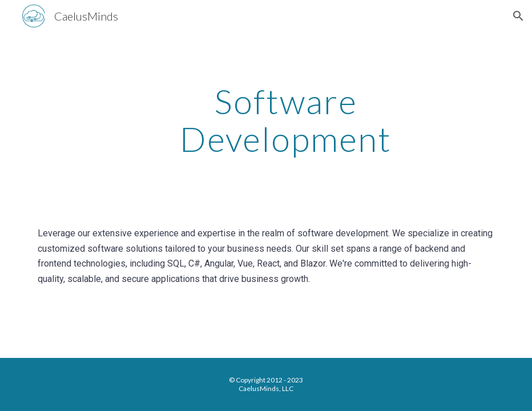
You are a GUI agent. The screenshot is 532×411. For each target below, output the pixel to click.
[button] (518, 16)
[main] (286, 120)
